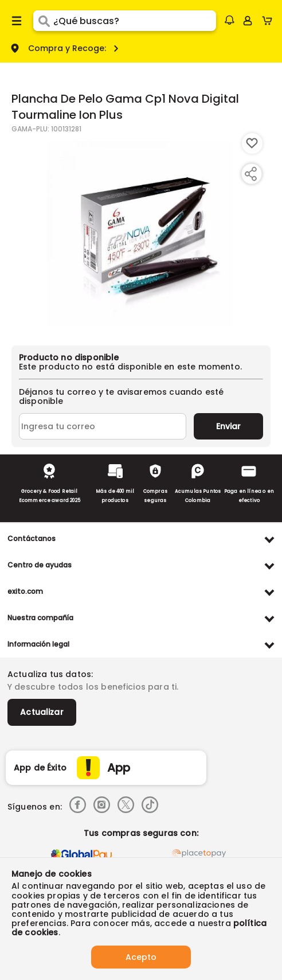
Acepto (141, 957)
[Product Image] (140, 234)
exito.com (25, 591)
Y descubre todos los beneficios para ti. (93, 687)
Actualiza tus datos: (50, 674)
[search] (135, 21)
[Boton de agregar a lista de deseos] (252, 143)
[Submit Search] (43, 21)
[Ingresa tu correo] (103, 426)
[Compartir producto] (250, 174)
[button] (229, 20)
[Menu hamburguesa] (17, 21)
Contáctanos (32, 538)
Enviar (228, 426)
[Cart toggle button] (270, 21)
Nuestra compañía (40, 618)
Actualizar (42, 712)
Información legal (38, 644)
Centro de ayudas (40, 565)
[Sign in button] (248, 21)
